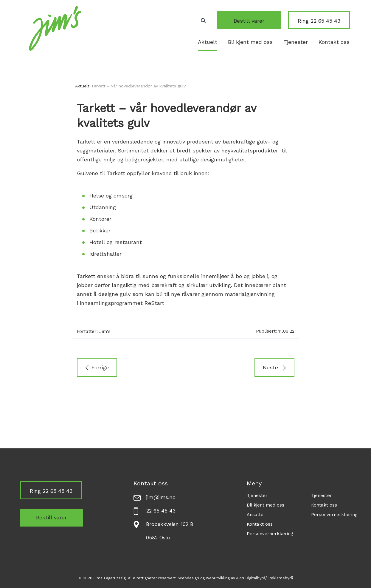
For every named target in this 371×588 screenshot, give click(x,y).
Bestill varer (256, 21)
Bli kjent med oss (250, 42)
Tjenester (296, 42)
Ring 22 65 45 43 (319, 21)
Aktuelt (208, 42)
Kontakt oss (334, 42)
